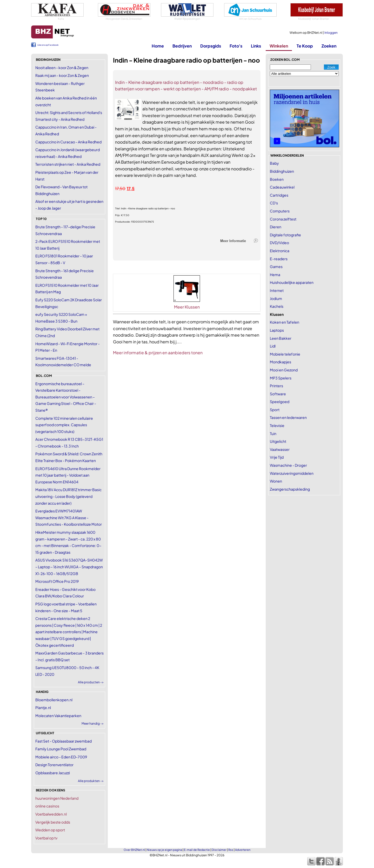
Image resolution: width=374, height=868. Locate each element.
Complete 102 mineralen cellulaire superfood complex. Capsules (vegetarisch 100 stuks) (64, 425)
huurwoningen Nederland (57, 798)
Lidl (273, 346)
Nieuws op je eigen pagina (164, 850)
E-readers (279, 259)
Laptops (277, 330)
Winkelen (279, 46)
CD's (274, 203)
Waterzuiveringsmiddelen (292, 473)
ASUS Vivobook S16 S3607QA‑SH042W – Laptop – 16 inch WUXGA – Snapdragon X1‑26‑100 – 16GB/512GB (69, 567)
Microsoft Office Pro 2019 (57, 581)
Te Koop (305, 46)
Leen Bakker (281, 338)
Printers (276, 386)
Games (276, 266)
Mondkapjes (280, 362)
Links (256, 46)
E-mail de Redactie (197, 850)
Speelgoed (280, 402)
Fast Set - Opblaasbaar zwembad (64, 741)
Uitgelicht (278, 441)
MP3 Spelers (281, 378)
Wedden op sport (50, 830)
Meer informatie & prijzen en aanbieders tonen (158, 353)
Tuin (273, 433)
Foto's (236, 46)
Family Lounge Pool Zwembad (61, 749)
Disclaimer (219, 850)
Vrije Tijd (277, 457)
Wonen (276, 481)
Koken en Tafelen (285, 322)
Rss (231, 850)
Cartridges (279, 195)
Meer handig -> (93, 723)
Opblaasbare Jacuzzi (53, 773)
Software (278, 394)
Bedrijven (182, 46)
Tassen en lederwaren (288, 417)
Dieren (276, 227)
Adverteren (243, 850)
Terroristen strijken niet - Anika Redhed (68, 164)
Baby (274, 163)
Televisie (277, 425)
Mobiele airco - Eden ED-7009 (61, 757)
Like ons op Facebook (48, 45)
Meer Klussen (187, 307)
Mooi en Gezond (284, 370)
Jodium (276, 298)
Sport (275, 410)
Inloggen (331, 33)
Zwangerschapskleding (290, 489)
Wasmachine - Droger (288, 465)
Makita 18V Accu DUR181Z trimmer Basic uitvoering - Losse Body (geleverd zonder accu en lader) (68, 496)
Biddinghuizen (282, 171)
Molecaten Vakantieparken (58, 716)
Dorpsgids (211, 46)
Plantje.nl (43, 707)
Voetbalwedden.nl (51, 814)
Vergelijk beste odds (53, 822)
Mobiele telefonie (285, 354)
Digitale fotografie (285, 235)
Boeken (277, 179)
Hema (275, 275)
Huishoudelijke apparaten (292, 282)
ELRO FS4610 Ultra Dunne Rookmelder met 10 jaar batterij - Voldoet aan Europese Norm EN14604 (68, 475)
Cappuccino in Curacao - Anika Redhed (68, 142)
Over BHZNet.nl (134, 850)
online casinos (47, 806)
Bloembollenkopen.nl (54, 700)
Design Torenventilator (54, 765)
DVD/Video (279, 243)
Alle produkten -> (91, 781)
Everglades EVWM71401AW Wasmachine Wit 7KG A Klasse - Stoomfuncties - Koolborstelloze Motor (69, 518)
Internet (277, 290)
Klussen (277, 314)
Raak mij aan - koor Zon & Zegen (62, 75)
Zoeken (329, 46)
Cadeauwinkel (282, 187)
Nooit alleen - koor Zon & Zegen (62, 68)
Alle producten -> (91, 682)
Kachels (277, 306)
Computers (280, 211)
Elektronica (280, 251)
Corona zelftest (283, 219)
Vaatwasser (280, 449)
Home (158, 46)
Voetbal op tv (46, 838)
